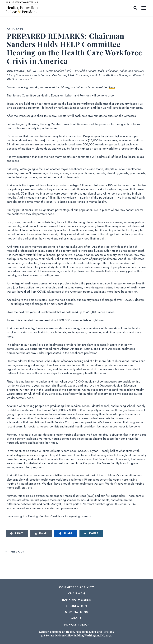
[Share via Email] (41, 534)
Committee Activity (77, 587)
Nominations (76, 612)
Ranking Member (77, 600)
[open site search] (135, 8)
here (112, 87)
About (76, 618)
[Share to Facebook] (66, 534)
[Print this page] (17, 534)
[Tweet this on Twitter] (91, 534)
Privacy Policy (77, 625)
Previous (17, 552)
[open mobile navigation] (144, 8)
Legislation (76, 606)
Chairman (77, 593)
